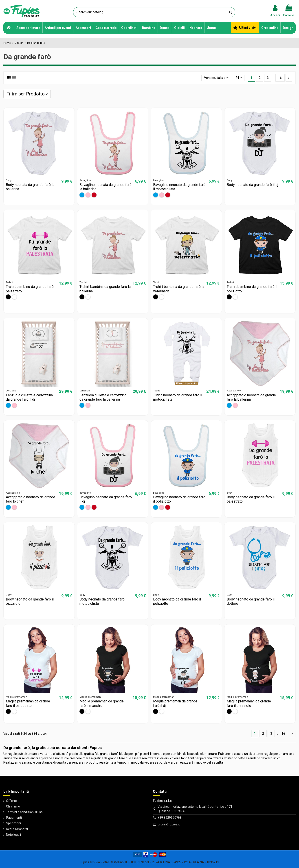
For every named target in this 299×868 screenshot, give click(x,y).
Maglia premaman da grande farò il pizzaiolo (249, 703)
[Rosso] (94, 195)
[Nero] (8, 297)
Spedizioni (13, 823)
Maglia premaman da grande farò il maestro (102, 703)
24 (239, 78)
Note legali (13, 835)
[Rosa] (88, 195)
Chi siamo (13, 806)
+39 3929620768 (170, 818)
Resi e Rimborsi (17, 829)
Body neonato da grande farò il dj (252, 185)
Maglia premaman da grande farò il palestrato (28, 703)
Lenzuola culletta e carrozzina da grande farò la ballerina (103, 397)
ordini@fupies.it (169, 824)
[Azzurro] (82, 195)
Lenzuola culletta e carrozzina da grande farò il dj (29, 397)
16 (280, 78)
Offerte (11, 801)
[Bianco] (14, 297)
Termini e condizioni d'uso (24, 812)
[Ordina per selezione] (217, 78)
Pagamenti (14, 818)
